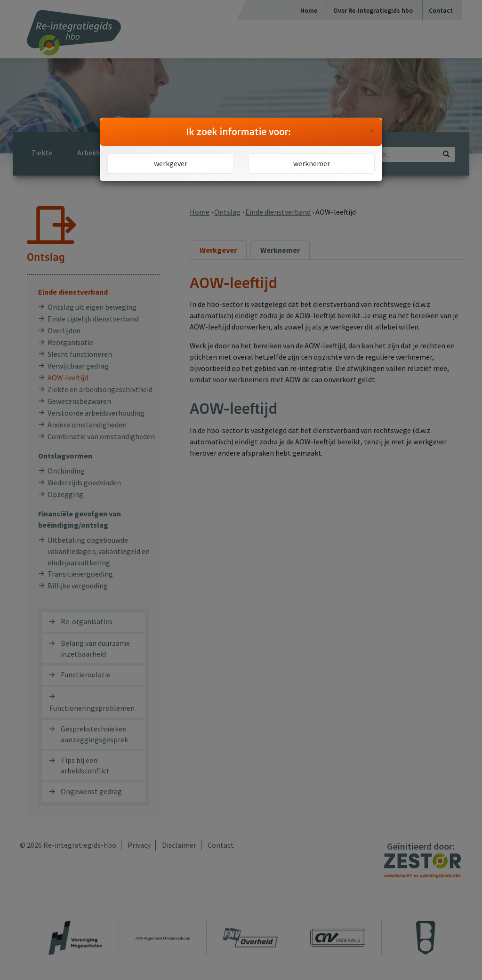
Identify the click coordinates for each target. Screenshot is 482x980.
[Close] (372, 131)
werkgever (171, 163)
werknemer (312, 163)
